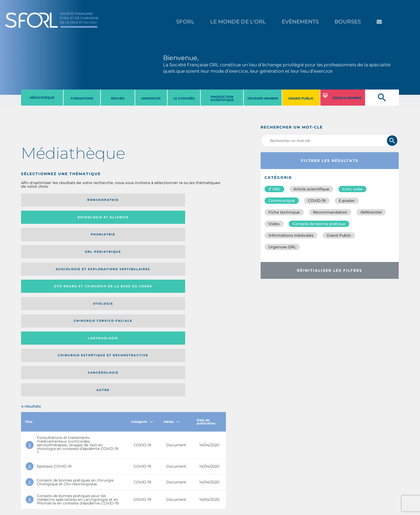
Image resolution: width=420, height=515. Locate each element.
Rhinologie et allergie (92, 200)
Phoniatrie (147, 200)
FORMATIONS (82, 98)
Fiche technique (284, 212)
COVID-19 (317, 201)
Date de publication (209, 273)
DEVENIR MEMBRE (263, 98)
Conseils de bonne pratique (319, 224)
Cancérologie (147, 240)
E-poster (347, 201)
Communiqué (282, 201)
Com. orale (352, 189)
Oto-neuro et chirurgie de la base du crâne (94, 219)
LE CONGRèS (184, 98)
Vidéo (274, 224)
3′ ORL (274, 189)
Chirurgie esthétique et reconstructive (94, 240)
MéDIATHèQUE (42, 98)
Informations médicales (291, 235)
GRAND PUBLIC (301, 98)
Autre (198, 240)
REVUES (118, 98)
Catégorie (142, 273)
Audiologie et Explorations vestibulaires (40, 219)
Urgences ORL (282, 247)
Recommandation (330, 212)
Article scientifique (311, 189)
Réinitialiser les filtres (330, 270)
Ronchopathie (45, 200)
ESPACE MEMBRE (347, 98)
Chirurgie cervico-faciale (196, 219)
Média (171, 273)
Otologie (147, 219)
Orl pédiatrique (198, 200)
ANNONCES (151, 98)
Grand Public (339, 235)
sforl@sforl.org (102, 483)
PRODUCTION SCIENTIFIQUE (222, 98)
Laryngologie (45, 240)
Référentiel (371, 212)
